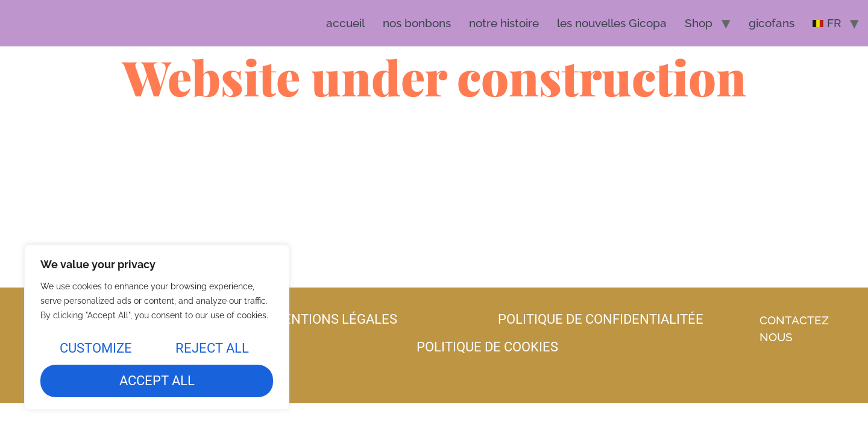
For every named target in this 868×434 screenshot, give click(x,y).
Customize (96, 348)
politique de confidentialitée (601, 319)
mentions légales (335, 319)
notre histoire (504, 23)
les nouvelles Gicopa (612, 23)
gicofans (772, 23)
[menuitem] (827, 23)
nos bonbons (417, 23)
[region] (157, 327)
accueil (345, 23)
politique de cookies (487, 347)
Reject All (212, 348)
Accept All (157, 381)
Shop (699, 23)
